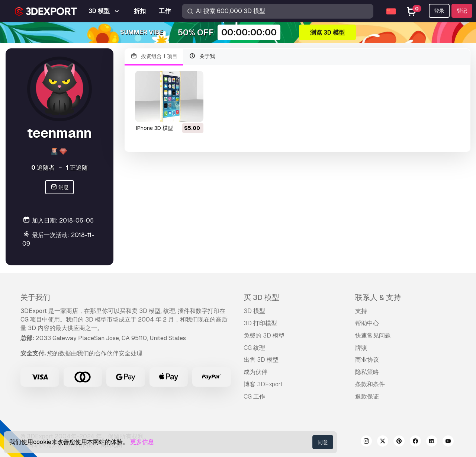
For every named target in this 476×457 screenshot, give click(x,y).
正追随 (77, 168)
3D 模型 (254, 311)
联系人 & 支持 (378, 297)
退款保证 (367, 397)
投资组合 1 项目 (154, 56)
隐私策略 (367, 372)
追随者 (43, 168)
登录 (439, 11)
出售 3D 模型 (261, 360)
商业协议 (367, 360)
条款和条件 (370, 384)
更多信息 (142, 442)
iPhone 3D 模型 (155, 128)
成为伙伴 (255, 372)
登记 (462, 11)
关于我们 (35, 297)
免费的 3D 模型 (264, 335)
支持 (361, 311)
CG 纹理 (254, 348)
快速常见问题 (373, 335)
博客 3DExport (263, 384)
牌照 (361, 348)
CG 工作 (254, 397)
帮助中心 (367, 323)
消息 (60, 187)
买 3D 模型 (261, 297)
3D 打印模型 (260, 323)
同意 (323, 442)
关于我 (202, 56)
